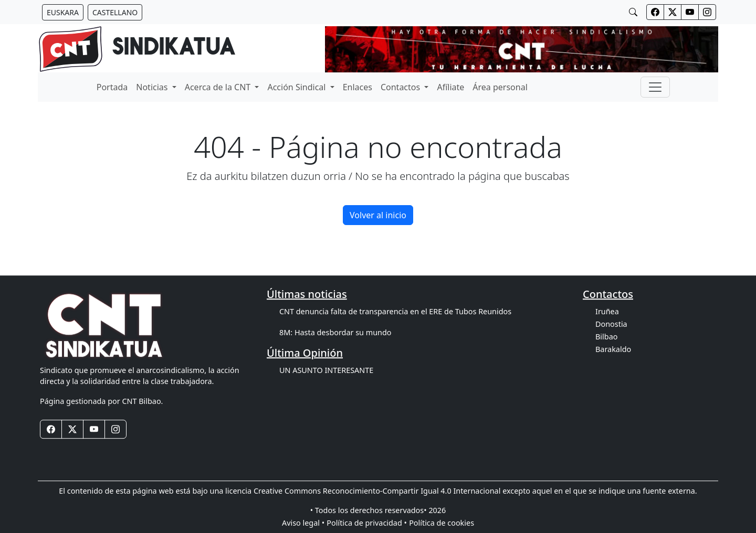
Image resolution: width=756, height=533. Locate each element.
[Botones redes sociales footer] (51, 429)
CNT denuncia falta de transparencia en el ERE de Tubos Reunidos (395, 311)
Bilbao (606, 337)
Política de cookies (442, 523)
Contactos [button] (401, 87)
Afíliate (450, 87)
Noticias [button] (153, 87)
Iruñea (607, 311)
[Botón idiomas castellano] (115, 12)
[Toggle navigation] (655, 87)
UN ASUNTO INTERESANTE (326, 370)
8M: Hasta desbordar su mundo (335, 332)
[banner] (137, 49)
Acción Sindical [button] (297, 87)
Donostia (611, 324)
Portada (112, 87)
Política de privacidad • (367, 523)
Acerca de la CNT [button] (219, 87)
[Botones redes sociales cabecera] (655, 12)
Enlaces (358, 87)
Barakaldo (613, 349)
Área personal (500, 87)
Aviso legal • (303, 523)
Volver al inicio (378, 215)
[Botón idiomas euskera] (63, 12)
